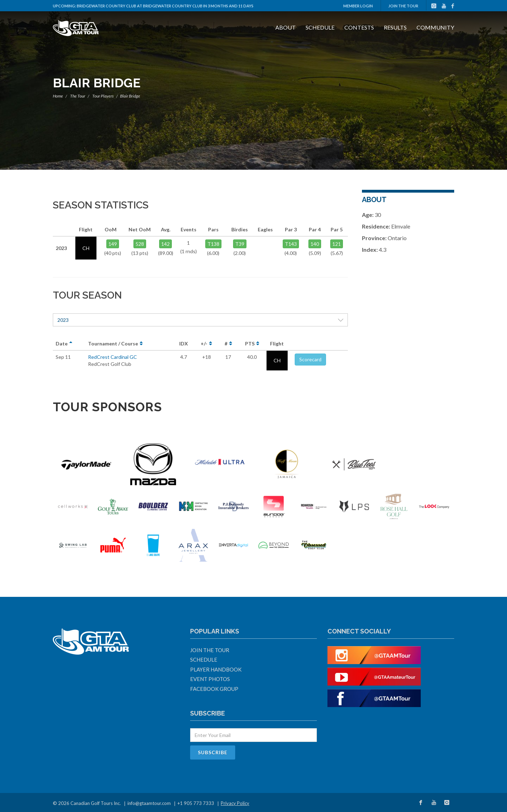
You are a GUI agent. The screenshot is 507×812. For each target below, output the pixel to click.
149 (113, 244)
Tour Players (103, 96)
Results (395, 27)
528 (140, 244)
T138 (213, 244)
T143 (291, 244)
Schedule (320, 27)
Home (58, 96)
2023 (200, 320)
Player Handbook (216, 669)
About (286, 27)
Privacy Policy (235, 803)
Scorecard (310, 359)
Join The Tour (403, 6)
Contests (359, 27)
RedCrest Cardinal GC (112, 357)
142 (165, 244)
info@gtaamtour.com (149, 803)
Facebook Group (214, 689)
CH (277, 360)
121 (337, 244)
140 (315, 244)
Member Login (358, 6)
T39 (240, 244)
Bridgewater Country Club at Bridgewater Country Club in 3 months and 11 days (165, 6)
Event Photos (210, 679)
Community (435, 27)
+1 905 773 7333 (196, 803)
